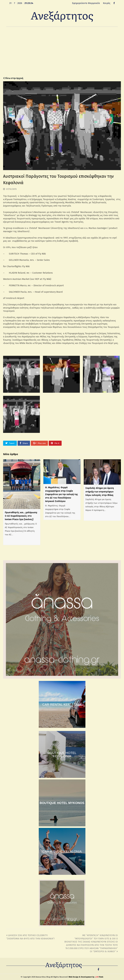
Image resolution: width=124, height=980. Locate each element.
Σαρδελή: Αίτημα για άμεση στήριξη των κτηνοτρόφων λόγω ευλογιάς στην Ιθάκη (100, 491)
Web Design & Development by (86, 977)
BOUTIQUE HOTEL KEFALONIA (62, 754)
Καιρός (107, 3)
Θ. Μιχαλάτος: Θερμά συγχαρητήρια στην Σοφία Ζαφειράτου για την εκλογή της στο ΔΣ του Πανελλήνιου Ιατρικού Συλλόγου (62, 494)
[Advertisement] (62, 52)
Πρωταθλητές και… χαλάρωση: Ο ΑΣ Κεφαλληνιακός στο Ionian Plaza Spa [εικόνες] (21, 516)
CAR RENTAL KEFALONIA (62, 704)
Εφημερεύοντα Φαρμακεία (86, 3)
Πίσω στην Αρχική (13, 78)
